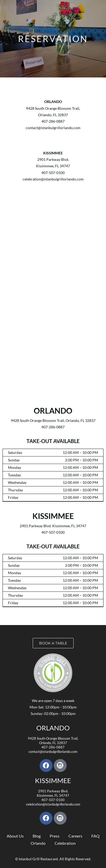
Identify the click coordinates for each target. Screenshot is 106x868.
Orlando (53, 728)
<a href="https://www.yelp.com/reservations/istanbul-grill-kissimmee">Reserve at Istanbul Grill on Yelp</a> (53, 264)
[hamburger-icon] (63, 7)
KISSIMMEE (53, 780)
